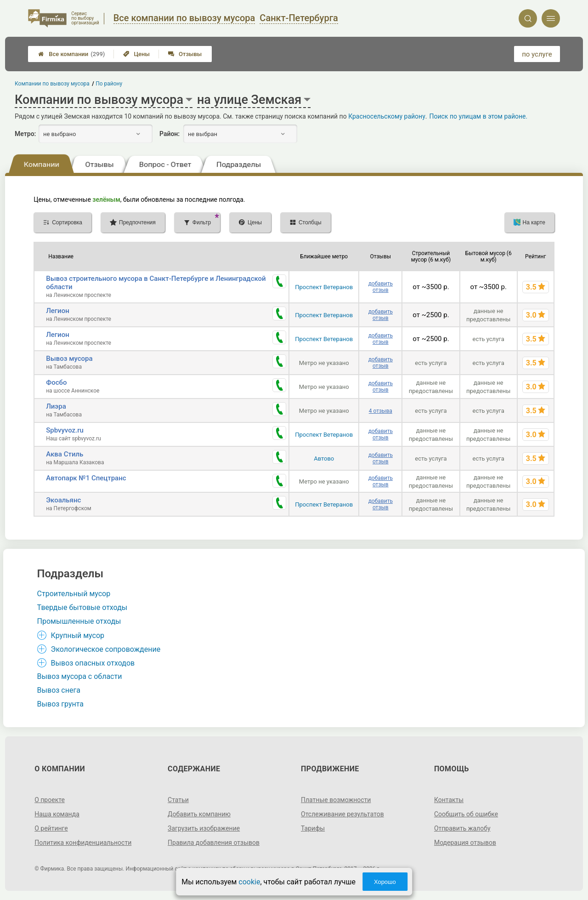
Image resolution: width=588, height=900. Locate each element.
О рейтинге (51, 828)
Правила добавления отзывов (214, 843)
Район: (170, 134)
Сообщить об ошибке (466, 814)
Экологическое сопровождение (106, 649)
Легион (58, 311)
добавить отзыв (381, 287)
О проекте (50, 800)
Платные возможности (336, 800)
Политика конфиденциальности (83, 843)
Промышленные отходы (79, 621)
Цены (136, 54)
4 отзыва (381, 411)
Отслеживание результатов (342, 814)
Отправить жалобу (462, 828)
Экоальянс (63, 500)
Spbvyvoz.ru (65, 430)
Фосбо (56, 382)
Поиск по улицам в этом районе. (478, 116)
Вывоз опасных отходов (93, 663)
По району (109, 84)
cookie (249, 882)
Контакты (449, 800)
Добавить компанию (199, 814)
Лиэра (56, 406)
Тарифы (313, 828)
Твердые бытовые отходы (82, 607)
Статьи (178, 800)
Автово (324, 459)
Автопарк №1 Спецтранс (86, 478)
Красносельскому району (387, 116)
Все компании (71, 54)
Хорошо (385, 882)
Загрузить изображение (204, 828)
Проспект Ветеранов (324, 287)
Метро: (25, 134)
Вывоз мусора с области (80, 676)
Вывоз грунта (60, 704)
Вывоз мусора (69, 359)
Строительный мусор (74, 594)
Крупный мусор (78, 635)
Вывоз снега (59, 690)
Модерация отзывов (465, 843)
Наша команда (57, 814)
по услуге (537, 54)
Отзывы (185, 54)
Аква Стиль (65, 454)
